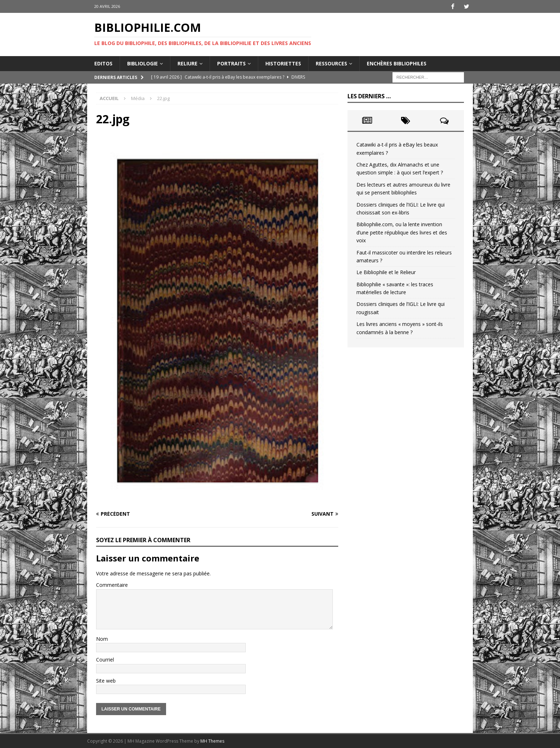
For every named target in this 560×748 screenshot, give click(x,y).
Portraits (231, 63)
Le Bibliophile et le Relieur (386, 272)
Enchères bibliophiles (397, 63)
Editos (103, 63)
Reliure (187, 63)
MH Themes (212, 741)
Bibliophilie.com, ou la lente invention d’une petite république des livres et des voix (402, 232)
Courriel (105, 660)
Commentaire (112, 585)
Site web (106, 680)
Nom (102, 638)
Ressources (331, 63)
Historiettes (283, 63)
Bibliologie (142, 63)
